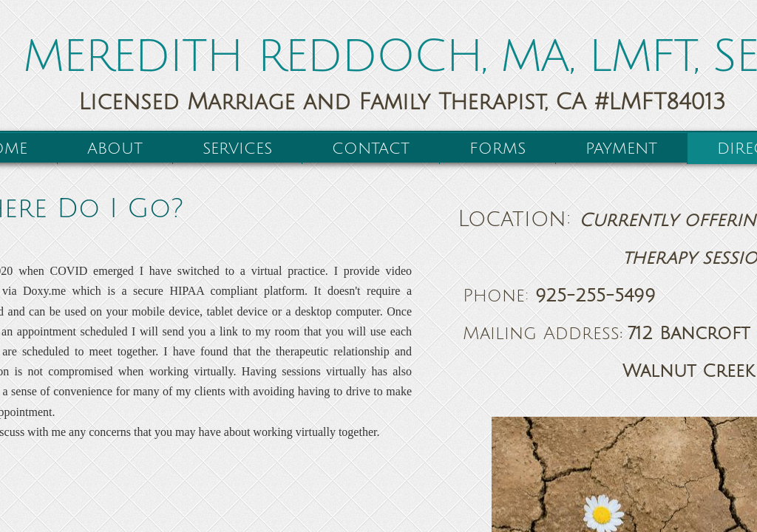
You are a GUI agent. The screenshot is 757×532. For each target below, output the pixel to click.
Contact (371, 149)
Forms (498, 149)
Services (237, 149)
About (115, 149)
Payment (621, 149)
